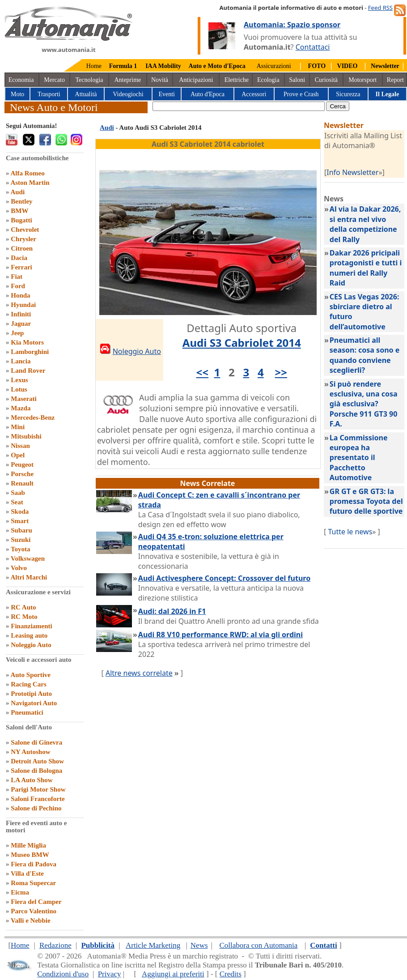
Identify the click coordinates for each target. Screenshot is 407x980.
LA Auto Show (32, 780)
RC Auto (23, 607)
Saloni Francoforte (38, 799)
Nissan (20, 446)
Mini (18, 427)
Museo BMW (30, 855)
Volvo (19, 568)
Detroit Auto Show (37, 761)
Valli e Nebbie (31, 920)
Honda (20, 295)
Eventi (167, 94)
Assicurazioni (274, 66)
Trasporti (49, 94)
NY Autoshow (30, 752)
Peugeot (22, 464)
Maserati (23, 399)
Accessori (254, 94)
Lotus (19, 389)
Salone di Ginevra (36, 742)
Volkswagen (28, 558)
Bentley (21, 201)
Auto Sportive (30, 675)
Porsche (22, 474)
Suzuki (21, 540)
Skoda (20, 511)
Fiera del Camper (36, 902)
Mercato (54, 80)
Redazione (55, 945)
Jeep (17, 333)
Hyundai (23, 305)
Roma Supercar (33, 883)
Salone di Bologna (36, 771)
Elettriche (237, 80)
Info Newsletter (352, 172)
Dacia (19, 258)
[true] (239, 106)
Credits (231, 974)
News (199, 945)
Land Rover (28, 371)
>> (281, 372)
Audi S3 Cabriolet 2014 (242, 343)
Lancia (21, 361)
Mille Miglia (28, 845)
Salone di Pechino (36, 808)
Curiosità (326, 80)
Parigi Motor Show (38, 789)
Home (94, 66)
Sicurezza (348, 94)
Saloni (297, 80)
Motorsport (362, 80)
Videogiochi (128, 94)
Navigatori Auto (34, 703)
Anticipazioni (196, 80)
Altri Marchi (29, 577)
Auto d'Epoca (208, 94)
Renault (22, 483)
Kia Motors (27, 342)
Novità (160, 80)
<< (202, 372)
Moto (17, 94)
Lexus (19, 380)
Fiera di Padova (34, 864)
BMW (19, 211)
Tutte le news (350, 532)
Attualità (86, 94)
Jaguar (21, 324)
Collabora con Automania (259, 945)
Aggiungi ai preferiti (173, 974)
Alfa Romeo (27, 173)
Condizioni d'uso (63, 974)
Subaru (21, 530)
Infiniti (21, 314)
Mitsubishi (26, 436)
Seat (17, 502)
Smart (20, 521)
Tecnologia (89, 80)
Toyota (21, 549)
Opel (18, 455)
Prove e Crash (301, 94)
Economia (21, 80)
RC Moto (24, 617)
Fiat (17, 277)
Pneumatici (27, 712)
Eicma (20, 892)
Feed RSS (380, 8)
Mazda (21, 408)
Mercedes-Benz (33, 418)
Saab (18, 493)
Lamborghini (30, 352)
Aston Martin (30, 183)
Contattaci (313, 47)
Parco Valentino (34, 911)
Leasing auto (29, 635)
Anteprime (127, 80)
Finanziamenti (32, 626)
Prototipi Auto (31, 694)
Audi (17, 192)
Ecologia (268, 80)
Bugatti (21, 220)
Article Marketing (153, 945)
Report (395, 80)
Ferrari (21, 267)
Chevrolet (25, 230)
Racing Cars (29, 684)
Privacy (110, 974)
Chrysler (23, 239)
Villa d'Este (27, 873)
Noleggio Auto (31, 645)
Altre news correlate (139, 673)
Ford (18, 286)
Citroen (22, 248)
